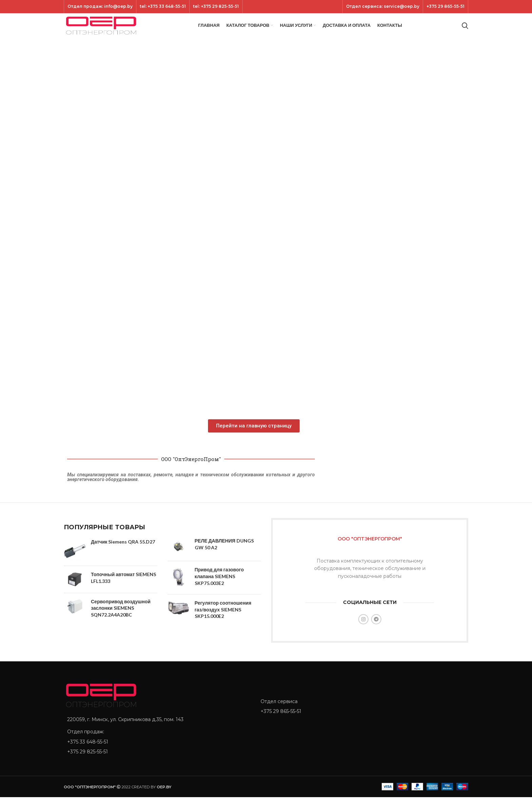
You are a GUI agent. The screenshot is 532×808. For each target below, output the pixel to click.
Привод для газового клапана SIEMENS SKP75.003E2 (219, 587)
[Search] (465, 31)
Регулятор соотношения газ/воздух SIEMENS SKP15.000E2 (223, 620)
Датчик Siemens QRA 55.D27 (123, 552)
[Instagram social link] (363, 630)
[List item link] (157, 752)
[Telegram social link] (376, 630)
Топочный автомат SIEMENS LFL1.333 (123, 588)
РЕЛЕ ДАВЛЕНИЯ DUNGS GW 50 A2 (224, 555)
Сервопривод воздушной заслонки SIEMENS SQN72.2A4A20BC (121, 619)
